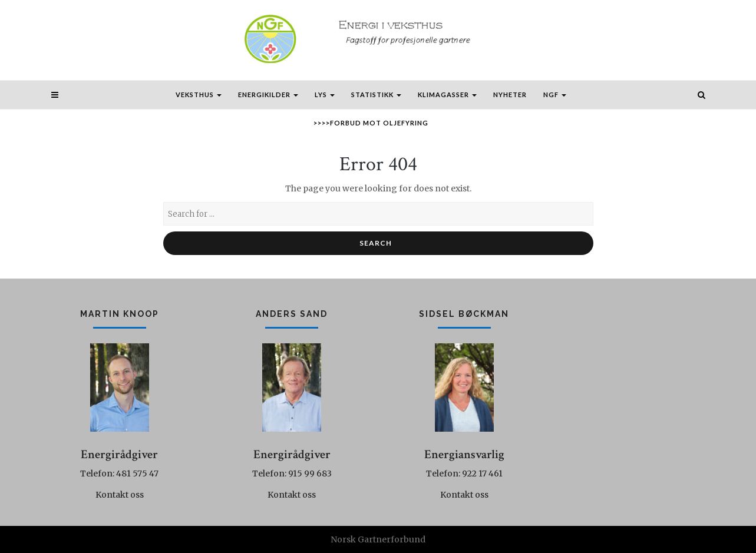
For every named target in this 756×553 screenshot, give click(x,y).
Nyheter (510, 95)
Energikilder (268, 95)
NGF (555, 95)
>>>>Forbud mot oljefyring (371, 123)
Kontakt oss (120, 495)
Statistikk (376, 95)
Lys (325, 95)
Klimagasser (447, 95)
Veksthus (199, 95)
